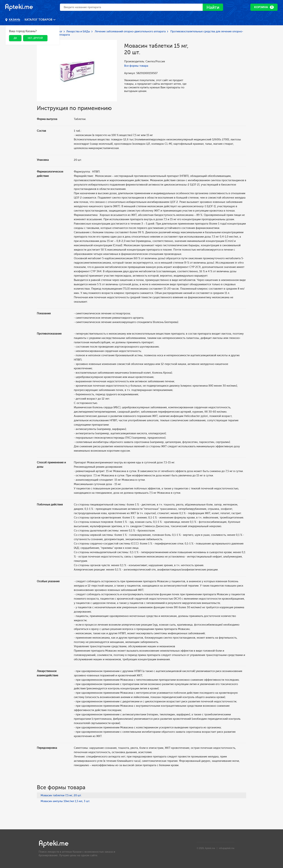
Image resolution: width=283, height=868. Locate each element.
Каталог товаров (39, 20)
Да (15, 38)
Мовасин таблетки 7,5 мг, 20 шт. (61, 795)
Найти (213, 7)
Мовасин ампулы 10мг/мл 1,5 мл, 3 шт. (65, 801)
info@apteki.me (227, 848)
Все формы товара (136, 66)
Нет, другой (35, 38)
